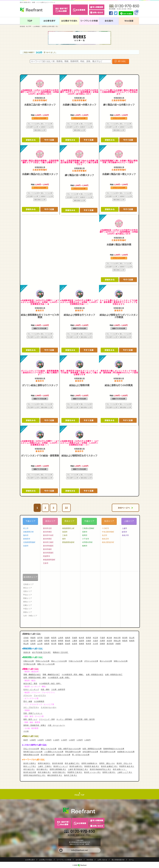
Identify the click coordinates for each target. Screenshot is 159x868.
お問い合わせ (102, 860)
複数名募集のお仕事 (31, 755)
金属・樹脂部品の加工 (114, 675)
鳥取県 (125, 641)
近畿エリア (28, 605)
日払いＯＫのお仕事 (31, 749)
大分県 (95, 644)
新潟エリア (50, 521)
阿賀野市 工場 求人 (75, 772)
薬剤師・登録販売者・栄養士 (35, 725)
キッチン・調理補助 (64, 719)
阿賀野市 (47, 556)
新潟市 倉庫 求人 (76, 766)
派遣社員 (27, 652)
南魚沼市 (105, 539)
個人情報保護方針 (118, 860)
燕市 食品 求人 (29, 769)
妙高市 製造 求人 (59, 772)
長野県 (47, 641)
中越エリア (89, 521)
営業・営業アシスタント (33, 713)
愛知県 (68, 641)
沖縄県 (118, 644)
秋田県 (54, 638)
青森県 (33, 638)
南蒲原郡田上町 (68, 528)
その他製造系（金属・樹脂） (59, 678)
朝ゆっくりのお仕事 (59, 661)
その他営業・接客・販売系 (84, 719)
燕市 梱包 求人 (42, 769)
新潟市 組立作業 (30, 772)
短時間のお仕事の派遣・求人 (50, 26)
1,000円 (33, 740)
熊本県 (88, 644)
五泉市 (46, 563)
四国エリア (28, 612)
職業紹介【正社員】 (61, 652)
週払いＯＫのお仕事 (49, 749)
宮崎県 (102, 644)
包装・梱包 (45, 689)
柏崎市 (85, 546)
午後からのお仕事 (76, 661)
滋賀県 (81, 641)
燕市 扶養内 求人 (44, 772)
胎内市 (26, 535)
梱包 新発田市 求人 (55, 775)
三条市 (65, 535)
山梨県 (40, 641)
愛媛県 (61, 644)
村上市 (26, 528)
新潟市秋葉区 (48, 546)
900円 (26, 740)
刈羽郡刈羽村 (87, 542)
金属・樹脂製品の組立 (95, 675)
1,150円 (64, 740)
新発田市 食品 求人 (92, 766)
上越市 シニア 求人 (125, 772)
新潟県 (125, 638)
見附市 (85, 532)
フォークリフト (40, 695)
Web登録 (90, 860)
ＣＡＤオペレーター (49, 707)
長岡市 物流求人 (44, 763)
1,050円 (48, 740)
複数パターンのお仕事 (46, 664)
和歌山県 (117, 641)
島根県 (132, 641)
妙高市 (124, 532)
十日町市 (105, 528)
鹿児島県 (110, 644)
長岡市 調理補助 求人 (58, 769)
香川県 (54, 644)
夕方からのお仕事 (91, 661)
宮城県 (47, 638)
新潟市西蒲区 (48, 553)
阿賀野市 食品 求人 (127, 766)
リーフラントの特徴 (64, 860)
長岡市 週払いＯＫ (107, 763)
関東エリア (28, 598)
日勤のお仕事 (29, 661)
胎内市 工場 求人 (71, 775)
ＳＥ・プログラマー (31, 707)
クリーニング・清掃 (47, 719)
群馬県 (88, 638)
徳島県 (47, 644)
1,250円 (80, 740)
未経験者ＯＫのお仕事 (126, 752)
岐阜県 (54, 641)
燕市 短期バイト (120, 769)
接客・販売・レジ (30, 719)
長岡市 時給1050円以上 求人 (34, 775)
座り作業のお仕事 (48, 755)
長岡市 (85, 535)
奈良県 (109, 641)
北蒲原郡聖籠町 (29, 542)
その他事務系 (39, 701)
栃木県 (81, 638)
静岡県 (61, 641)
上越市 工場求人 (45, 766)
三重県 (75, 641)
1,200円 (72, 740)
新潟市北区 (47, 528)
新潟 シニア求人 (30, 766)
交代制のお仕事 (29, 664)
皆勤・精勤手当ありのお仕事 (69, 749)
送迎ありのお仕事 (63, 755)
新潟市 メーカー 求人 (92, 772)
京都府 (88, 641)
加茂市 (65, 532)
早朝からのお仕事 (42, 661)
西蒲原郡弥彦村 (68, 542)
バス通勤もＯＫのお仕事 (54, 752)
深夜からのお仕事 (121, 661)
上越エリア (129, 521)
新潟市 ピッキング (61, 766)
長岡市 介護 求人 (109, 772)
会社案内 (79, 860)
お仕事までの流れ (46, 860)
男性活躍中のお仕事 (73, 752)
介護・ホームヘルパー (56, 725)
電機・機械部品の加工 (51, 675)
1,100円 (56, 740)
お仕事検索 (37, 26)
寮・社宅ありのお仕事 (81, 755)
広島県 (33, 644)
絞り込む (122, 61)
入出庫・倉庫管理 (58, 689)
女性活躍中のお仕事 (90, 752)
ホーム (131, 860)
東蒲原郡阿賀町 (49, 560)
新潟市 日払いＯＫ (124, 763)
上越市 (124, 528)
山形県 (61, 638)
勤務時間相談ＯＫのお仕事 (114, 749)
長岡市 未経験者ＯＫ (89, 763)
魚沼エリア (109, 521)
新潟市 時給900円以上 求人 (100, 769)
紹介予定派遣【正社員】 (42, 652)
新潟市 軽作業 (58, 763)
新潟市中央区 (48, 535)
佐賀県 (75, 644)
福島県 (68, 638)
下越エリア (30, 521)
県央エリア (69, 521)
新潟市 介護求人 (30, 763)
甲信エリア (28, 595)
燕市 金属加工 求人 (72, 763)
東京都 (109, 638)
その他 (26, 731)
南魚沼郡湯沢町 (108, 542)
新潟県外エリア (30, 577)
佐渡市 (26, 546)
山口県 (40, 644)
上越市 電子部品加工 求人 (78, 769)
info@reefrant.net (80, 850)
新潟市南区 (47, 549)
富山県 (132, 638)
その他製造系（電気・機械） (73, 675)
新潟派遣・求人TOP (25, 26)
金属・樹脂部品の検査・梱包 (35, 678)
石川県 (26, 641)
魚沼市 (105, 535)
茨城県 (75, 638)
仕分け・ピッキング (31, 689)
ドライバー (28, 695)
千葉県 (102, 638)
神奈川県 (117, 638)
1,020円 (41, 740)
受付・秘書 (28, 701)
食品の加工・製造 (30, 683)
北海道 (26, 638)
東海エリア (28, 602)
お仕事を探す (30, 860)
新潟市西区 (47, 539)
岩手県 (40, 638)
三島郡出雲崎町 (88, 528)
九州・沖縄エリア (30, 616)
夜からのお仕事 (106, 661)
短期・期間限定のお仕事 (92, 749)
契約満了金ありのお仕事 (33, 752)
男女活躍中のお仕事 (108, 752)
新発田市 (27, 539)
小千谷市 (86, 539)
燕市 (64, 539)
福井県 (33, 641)
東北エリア (28, 588)
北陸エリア (28, 591)
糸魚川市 (125, 535)
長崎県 (81, 644)
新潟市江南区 (48, 542)
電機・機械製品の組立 (32, 675)
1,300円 (88, 740)
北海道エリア (28, 584)
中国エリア (28, 609)
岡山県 (26, 644)
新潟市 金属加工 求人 (109, 766)
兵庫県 (102, 641)
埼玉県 (95, 638)
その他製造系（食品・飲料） (50, 683)
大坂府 (95, 641)
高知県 (68, 644)
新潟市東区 (47, 532)
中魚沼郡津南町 (108, 532)
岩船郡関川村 (28, 532)
